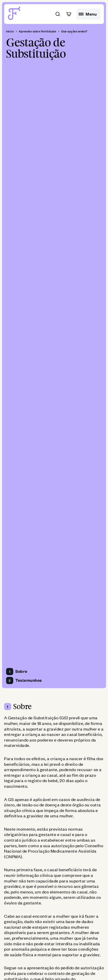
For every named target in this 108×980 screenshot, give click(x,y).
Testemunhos (24, 680)
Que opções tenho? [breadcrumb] (74, 31)
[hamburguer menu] (89, 14)
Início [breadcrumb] (10, 31)
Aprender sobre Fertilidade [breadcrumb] (37, 31)
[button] (58, 14)
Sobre (17, 672)
